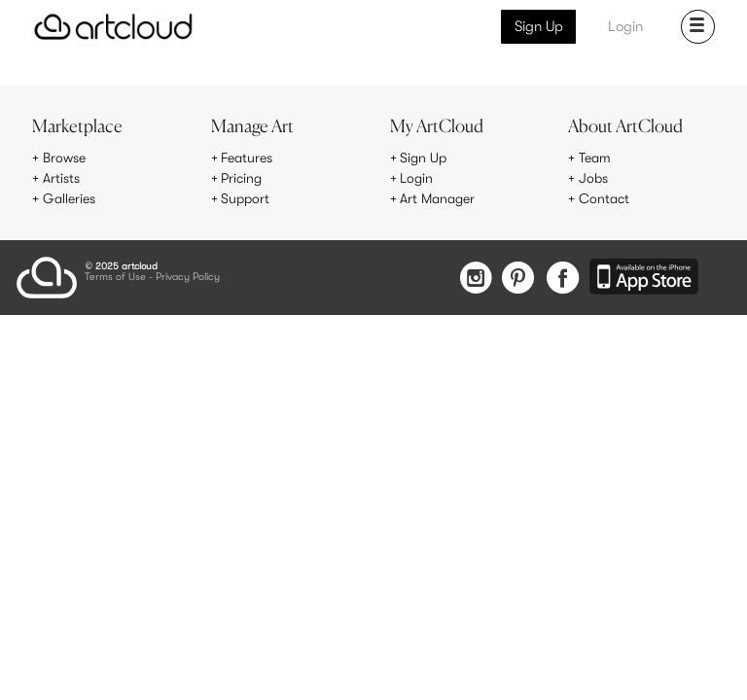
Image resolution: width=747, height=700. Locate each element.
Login (625, 26)
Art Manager (437, 198)
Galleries (69, 198)
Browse (64, 157)
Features (247, 157)
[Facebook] (563, 280)
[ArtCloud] (113, 27)
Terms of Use (115, 278)
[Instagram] (476, 280)
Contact (604, 198)
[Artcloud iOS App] (644, 278)
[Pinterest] (518, 280)
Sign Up (539, 26)
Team (595, 157)
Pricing (241, 178)
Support (245, 198)
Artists (61, 178)
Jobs (593, 178)
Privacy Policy (188, 278)
